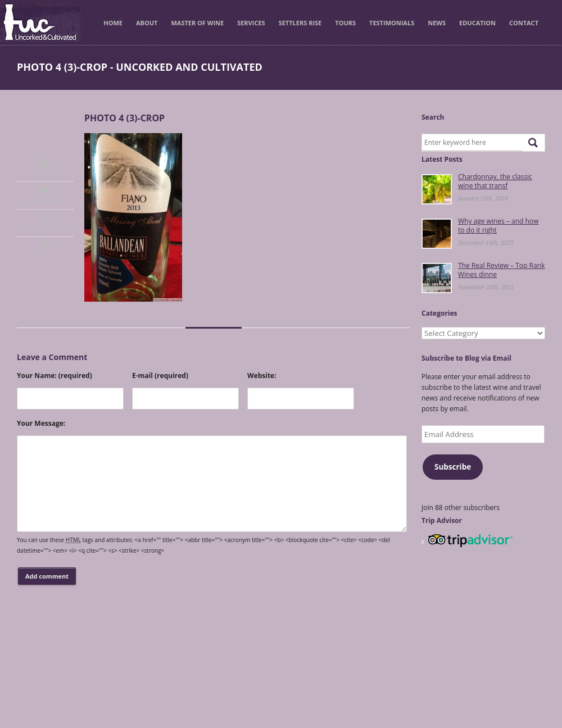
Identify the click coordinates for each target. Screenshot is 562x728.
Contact (524, 23)
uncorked (45, 173)
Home (113, 23)
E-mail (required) (160, 376)
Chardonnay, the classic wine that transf (495, 181)
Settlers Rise (300, 23)
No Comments (45, 201)
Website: (262, 376)
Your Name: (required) (55, 376)
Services (251, 23)
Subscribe (453, 467)
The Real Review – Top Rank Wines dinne (501, 270)
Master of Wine (197, 23)
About (147, 23)
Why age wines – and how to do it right (498, 226)
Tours (345, 23)
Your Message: (41, 423)
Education (477, 23)
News (437, 23)
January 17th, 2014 (45, 228)
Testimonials (392, 23)
